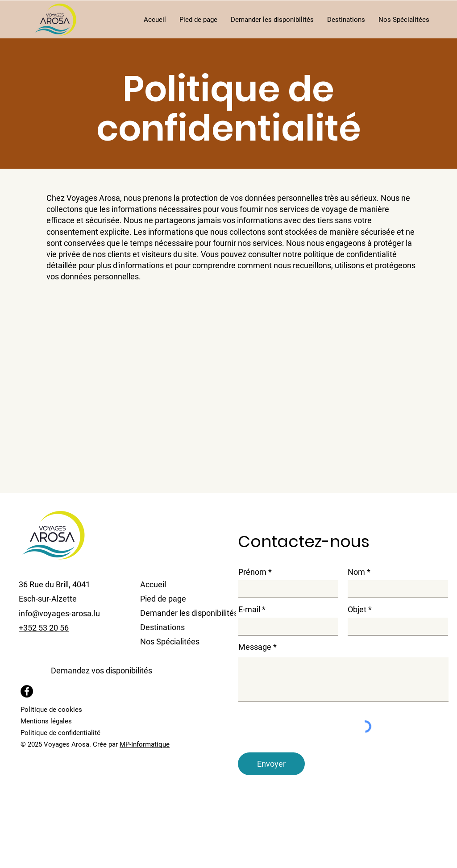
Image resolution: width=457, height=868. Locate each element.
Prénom (252, 572)
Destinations (162, 627)
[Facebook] (27, 691)
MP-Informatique (145, 744)
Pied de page (163, 599)
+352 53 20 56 (44, 628)
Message (255, 647)
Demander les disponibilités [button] (182, 613)
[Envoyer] (271, 764)
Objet (357, 610)
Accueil (153, 584)
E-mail (249, 610)
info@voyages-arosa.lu (59, 613)
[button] (272, 20)
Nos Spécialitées (170, 642)
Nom (356, 572)
